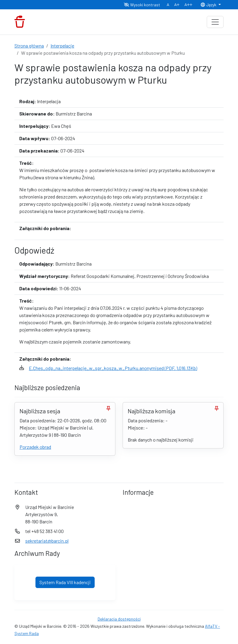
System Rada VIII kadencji (65, 582)
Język (209, 5)
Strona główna (29, 46)
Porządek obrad (35, 447)
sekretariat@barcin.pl (47, 541)
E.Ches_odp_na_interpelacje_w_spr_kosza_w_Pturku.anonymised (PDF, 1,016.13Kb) (113, 368)
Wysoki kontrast (142, 5)
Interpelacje (62, 46)
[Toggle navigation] (215, 22)
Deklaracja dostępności (119, 619)
